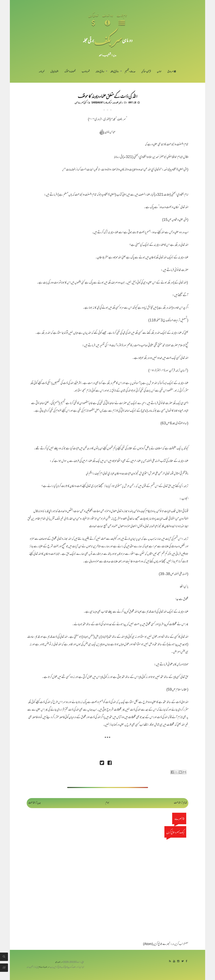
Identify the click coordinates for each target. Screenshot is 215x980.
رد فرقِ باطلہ (114, 72)
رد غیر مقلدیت (118, 102)
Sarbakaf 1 (98, 102)
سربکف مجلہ (59, 962)
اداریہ (159, 72)
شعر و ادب (86, 72)
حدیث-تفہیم (130, 72)
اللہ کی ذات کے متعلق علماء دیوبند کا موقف (108, 96)
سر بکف (108, 40)
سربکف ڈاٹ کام (44, 967)
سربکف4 (109, 102)
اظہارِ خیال (54, 72)
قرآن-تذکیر (146, 72)
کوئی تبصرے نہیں (80, 102)
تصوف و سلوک (70, 72)
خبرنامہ (42, 72)
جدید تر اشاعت (35, 803)
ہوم (107, 803)
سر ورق (172, 72)
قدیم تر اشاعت (180, 803)
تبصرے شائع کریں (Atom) (157, 944)
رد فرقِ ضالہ (100, 72)
